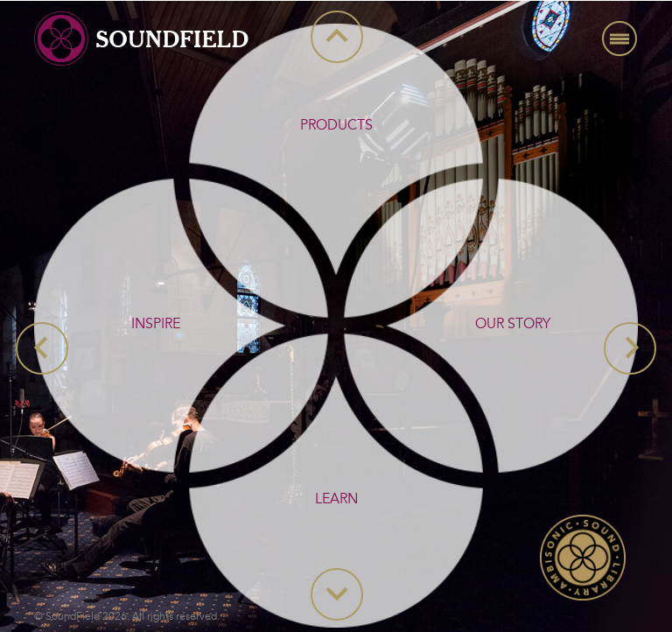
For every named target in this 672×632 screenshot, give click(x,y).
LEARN (336, 499)
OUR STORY (513, 324)
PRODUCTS (336, 125)
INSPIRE (156, 324)
